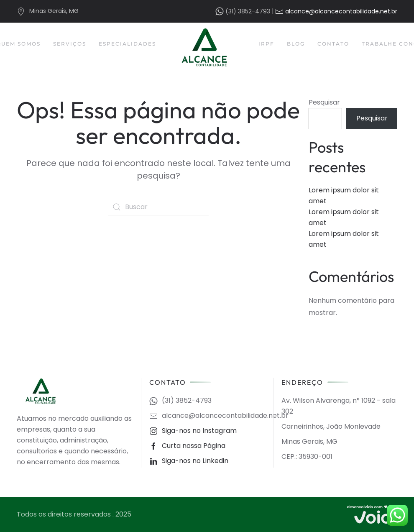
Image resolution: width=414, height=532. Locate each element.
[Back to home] (207, 47)
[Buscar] (158, 207)
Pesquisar (324, 102)
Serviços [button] (70, 44)
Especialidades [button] (127, 44)
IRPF (266, 44)
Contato (333, 44)
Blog (296, 44)
